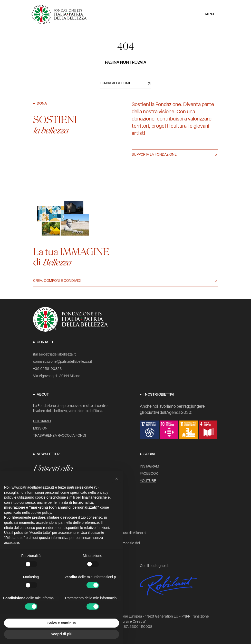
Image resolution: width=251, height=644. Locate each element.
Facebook (149, 474)
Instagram (149, 467)
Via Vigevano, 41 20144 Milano (57, 376)
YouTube (148, 481)
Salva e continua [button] (62, 623)
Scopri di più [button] (62, 634)
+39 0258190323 (47, 369)
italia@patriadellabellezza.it (54, 355)
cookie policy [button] (41, 512)
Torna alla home (115, 83)
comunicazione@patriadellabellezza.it (63, 362)
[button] (117, 479)
